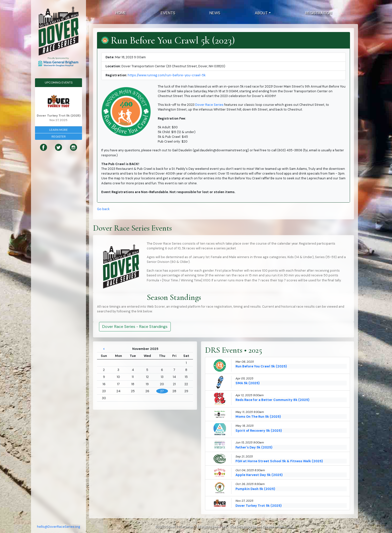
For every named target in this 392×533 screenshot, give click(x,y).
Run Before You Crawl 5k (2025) (261, 366)
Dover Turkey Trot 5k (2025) (258, 506)
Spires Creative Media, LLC (272, 527)
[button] (263, 13)
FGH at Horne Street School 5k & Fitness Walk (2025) (279, 461)
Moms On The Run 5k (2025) (258, 417)
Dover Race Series (209, 105)
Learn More (58, 130)
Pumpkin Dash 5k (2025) (255, 489)
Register (59, 137)
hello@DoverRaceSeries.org (59, 527)
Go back (103, 209)
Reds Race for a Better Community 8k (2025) (272, 400)
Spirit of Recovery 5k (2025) (259, 431)
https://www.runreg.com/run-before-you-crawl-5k (167, 75)
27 (162, 391)
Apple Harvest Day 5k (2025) (259, 475)
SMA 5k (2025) (247, 383)
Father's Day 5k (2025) (254, 447)
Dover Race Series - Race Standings (135, 327)
